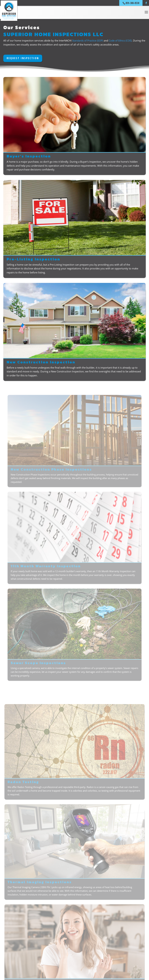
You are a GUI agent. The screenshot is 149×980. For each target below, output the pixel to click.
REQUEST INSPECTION (23, 58)
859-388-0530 (132, 3)
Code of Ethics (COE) (120, 40)
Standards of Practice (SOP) (88, 40)
